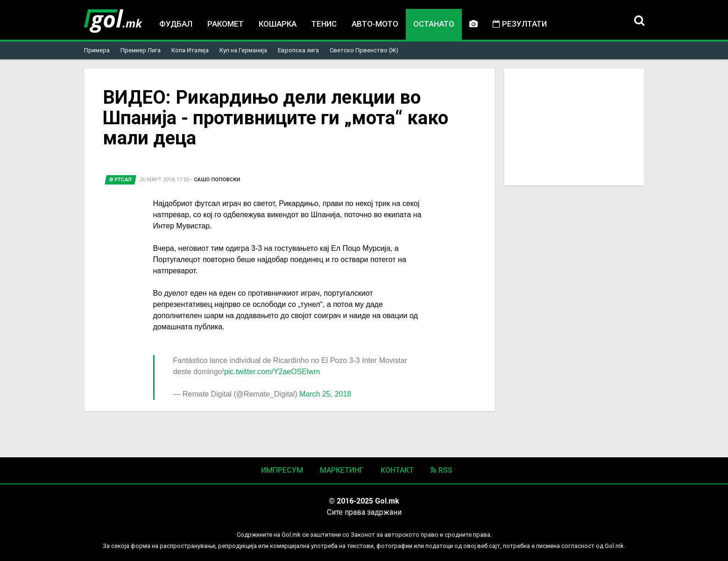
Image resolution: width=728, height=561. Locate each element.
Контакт (397, 470)
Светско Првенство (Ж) (364, 50)
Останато (434, 24)
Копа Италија (190, 50)
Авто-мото (375, 24)
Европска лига (298, 50)
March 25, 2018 (325, 394)
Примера (97, 50)
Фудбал (176, 24)
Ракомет (226, 24)
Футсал (120, 180)
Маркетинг (342, 470)
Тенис (324, 24)
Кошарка (278, 24)
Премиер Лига (141, 50)
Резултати (520, 24)
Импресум (282, 470)
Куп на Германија (243, 50)
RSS (442, 470)
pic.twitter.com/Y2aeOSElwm (272, 372)
